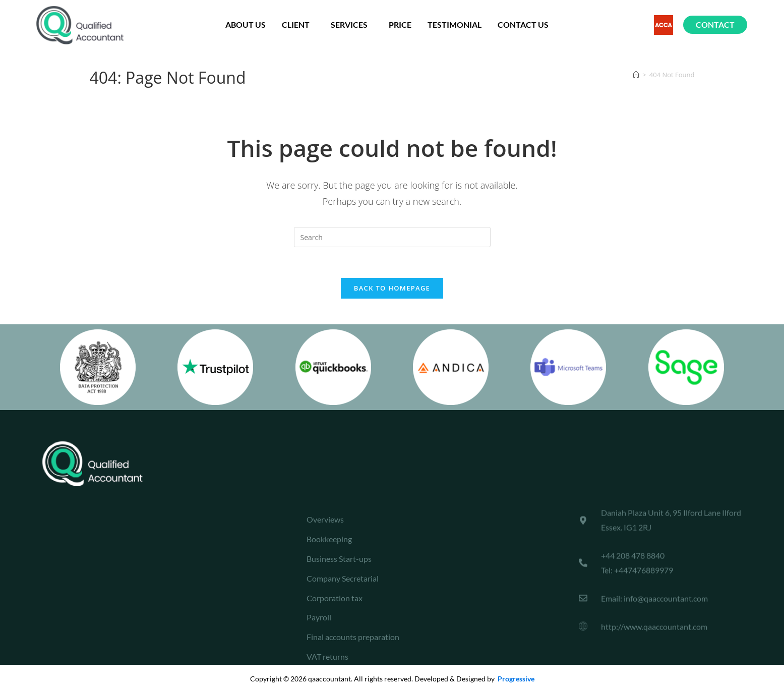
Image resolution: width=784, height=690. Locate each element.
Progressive (515, 679)
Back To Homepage (392, 288)
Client (298, 25)
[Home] (636, 75)
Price (400, 24)
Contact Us (523, 24)
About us (246, 24)
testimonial (455, 24)
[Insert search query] (392, 237)
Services (352, 25)
